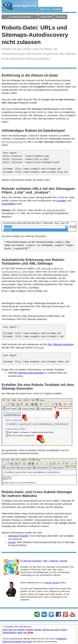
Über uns (45, 9)
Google (12, 542)
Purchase (61, 17)
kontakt (21, 630)
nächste (63, 561)
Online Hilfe (46, 17)
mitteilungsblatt (9, 633)
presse (63, 630)
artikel (20, 633)
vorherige (54, 561)
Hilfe (45, 561)
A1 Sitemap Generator (20, 17)
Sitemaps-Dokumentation (31, 373)
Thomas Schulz (51, 583)
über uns (12, 630)
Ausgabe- (61, 201)
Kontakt (57, 9)
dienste (38, 630)
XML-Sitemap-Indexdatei (60, 344)
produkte (29, 630)
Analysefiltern (9, 204)
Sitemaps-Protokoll (18, 536)
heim (5, 630)
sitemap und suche (51, 630)
